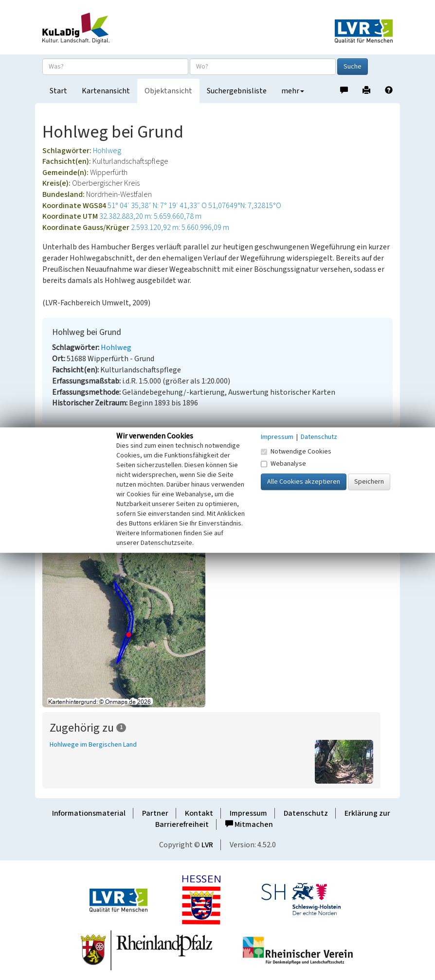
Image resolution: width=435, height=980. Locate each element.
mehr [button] (293, 91)
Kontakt (199, 813)
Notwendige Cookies (296, 452)
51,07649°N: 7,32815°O (245, 206)
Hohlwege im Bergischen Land (93, 745)
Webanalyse (283, 464)
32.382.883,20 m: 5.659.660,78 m (150, 216)
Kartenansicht (106, 91)
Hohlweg (107, 151)
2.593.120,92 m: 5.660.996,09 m (180, 227)
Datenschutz (306, 813)
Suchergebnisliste (237, 91)
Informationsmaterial (89, 813)
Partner (155, 813)
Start (58, 91)
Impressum (248, 813)
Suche (353, 67)
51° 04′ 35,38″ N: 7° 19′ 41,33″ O (157, 206)
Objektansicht (168, 91)
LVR (207, 845)
